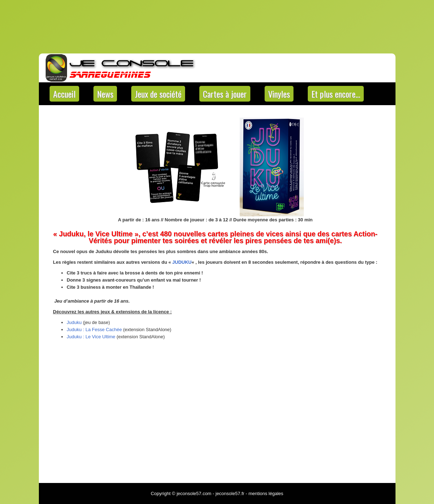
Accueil (64, 94)
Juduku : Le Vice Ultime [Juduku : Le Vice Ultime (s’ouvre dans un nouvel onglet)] (91, 337)
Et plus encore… (336, 94)
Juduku (74, 322)
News (105, 94)
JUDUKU (182, 262)
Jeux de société (158, 94)
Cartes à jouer (225, 94)
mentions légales (266, 493)
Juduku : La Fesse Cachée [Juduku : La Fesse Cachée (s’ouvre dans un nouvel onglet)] (94, 330)
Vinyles (279, 94)
